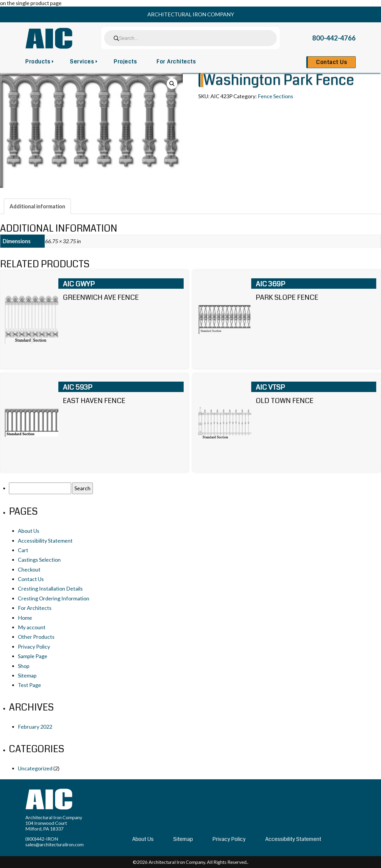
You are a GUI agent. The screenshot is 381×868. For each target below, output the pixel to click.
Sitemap (27, 675)
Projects (125, 62)
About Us (29, 531)
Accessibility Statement (45, 541)
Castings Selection (39, 560)
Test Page (29, 685)
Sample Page (33, 656)
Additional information (37, 206)
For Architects (176, 62)
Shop (24, 666)
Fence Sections (275, 96)
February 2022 (35, 727)
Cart (23, 550)
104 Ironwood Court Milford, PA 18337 (46, 826)
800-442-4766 (334, 38)
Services (82, 62)
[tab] (37, 206)
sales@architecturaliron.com (54, 844)
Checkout (29, 569)
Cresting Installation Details (50, 588)
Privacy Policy (34, 647)
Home (25, 618)
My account (32, 627)
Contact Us (332, 62)
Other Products (36, 637)
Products (38, 62)
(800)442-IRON (42, 839)
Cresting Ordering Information (54, 598)
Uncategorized (35, 768)
